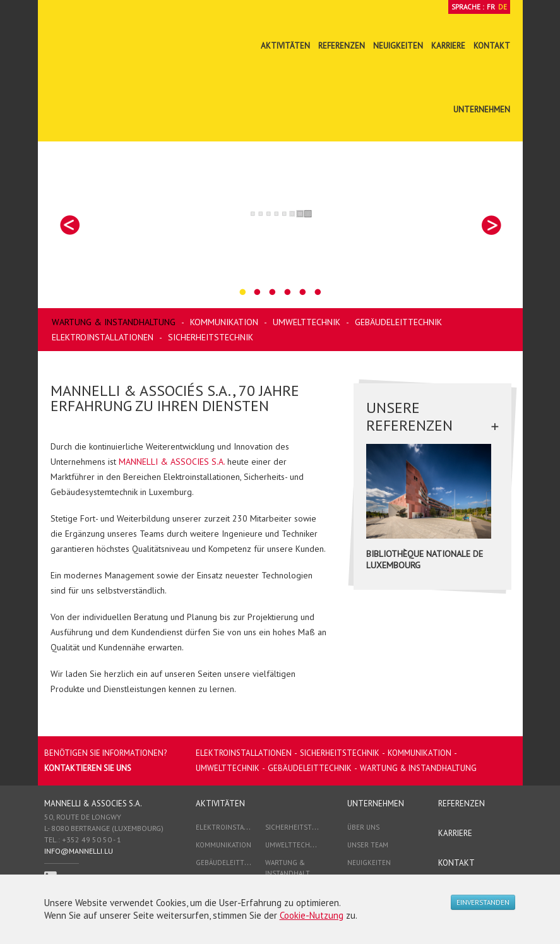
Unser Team (368, 845)
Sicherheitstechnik (211, 337)
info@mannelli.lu (79, 851)
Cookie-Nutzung (312, 915)
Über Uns (363, 827)
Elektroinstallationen (103, 337)
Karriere (448, 46)
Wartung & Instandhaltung (114, 322)
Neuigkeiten (398, 46)
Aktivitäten (285, 46)
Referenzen (342, 46)
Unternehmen (482, 110)
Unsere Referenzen (409, 417)
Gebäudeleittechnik (398, 322)
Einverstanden (483, 902)
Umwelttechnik (307, 322)
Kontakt (492, 46)
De (503, 7)
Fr (491, 7)
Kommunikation (224, 322)
